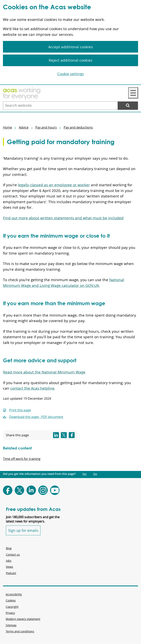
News (10, 567)
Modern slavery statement (23, 619)
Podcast (11, 573)
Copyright (12, 607)
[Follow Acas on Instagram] (43, 490)
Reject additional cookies (70, 60)
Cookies (11, 600)
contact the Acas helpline (32, 388)
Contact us (13, 555)
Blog (9, 548)
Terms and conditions (20, 631)
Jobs (9, 561)
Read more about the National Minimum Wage (44, 372)
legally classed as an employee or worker (54, 185)
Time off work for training (22, 459)
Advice (24, 127)
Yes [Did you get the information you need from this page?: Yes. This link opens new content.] (84, 474)
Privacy (10, 613)
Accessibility (14, 594)
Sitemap (11, 625)
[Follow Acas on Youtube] (55, 490)
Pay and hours (46, 127)
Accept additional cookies (71, 47)
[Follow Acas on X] (19, 490)
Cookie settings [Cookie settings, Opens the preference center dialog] (71, 74)
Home (7, 127)
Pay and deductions (78, 127)
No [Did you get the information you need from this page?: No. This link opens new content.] (95, 474)
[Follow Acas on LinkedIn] (31, 490)
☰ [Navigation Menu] (133, 93)
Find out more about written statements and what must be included (63, 218)
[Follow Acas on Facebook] (8, 490)
